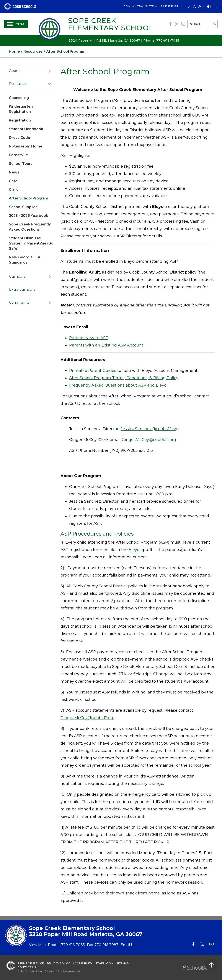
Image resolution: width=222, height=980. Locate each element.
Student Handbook (26, 129)
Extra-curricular (23, 289)
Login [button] (126, 6)
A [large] (200, 6)
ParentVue (18, 155)
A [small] (189, 7)
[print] (215, 7)
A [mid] (194, 6)
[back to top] (211, 965)
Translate (146, 6)
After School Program (29, 198)
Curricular (18, 276)
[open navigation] (16, 24)
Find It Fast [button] (169, 6)
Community (19, 302)
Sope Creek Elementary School (111, 24)
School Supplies (23, 207)
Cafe (13, 181)
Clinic (14, 190)
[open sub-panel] (50, 71)
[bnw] (209, 7)
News (14, 172)
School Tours (21, 164)
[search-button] (214, 25)
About (15, 71)
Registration (20, 120)
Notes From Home (26, 146)
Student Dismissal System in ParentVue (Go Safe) (31, 243)
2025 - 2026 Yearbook (29, 216)
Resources (18, 84)
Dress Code (20, 138)
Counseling (19, 98)
